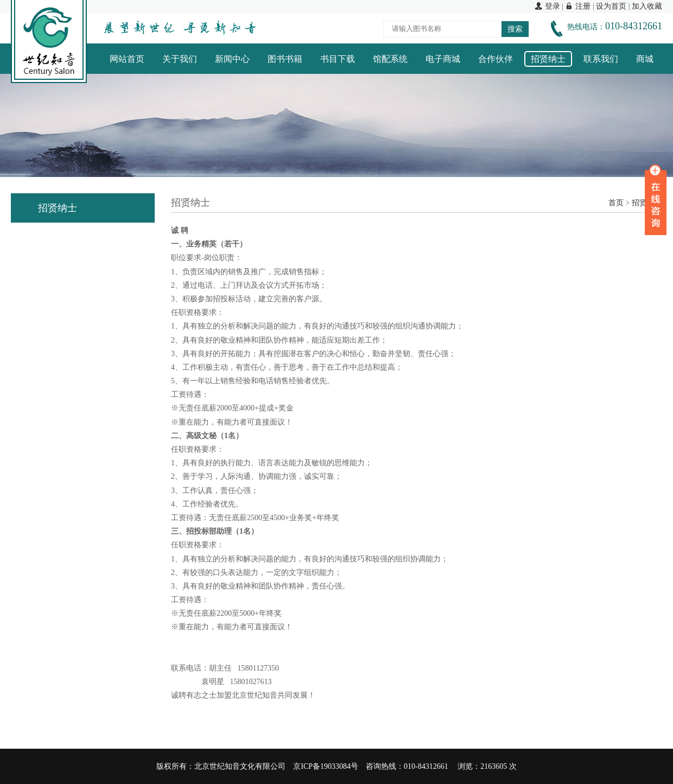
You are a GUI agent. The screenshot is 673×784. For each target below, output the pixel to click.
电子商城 (443, 59)
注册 (578, 6)
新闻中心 (232, 59)
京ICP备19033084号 (326, 766)
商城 (645, 59)
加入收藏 (647, 6)
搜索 (515, 29)
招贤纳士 (548, 59)
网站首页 (127, 59)
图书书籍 (285, 59)
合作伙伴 (496, 59)
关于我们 (180, 59)
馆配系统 (390, 59)
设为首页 (611, 6)
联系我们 (601, 59)
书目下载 (338, 59)
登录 (547, 6)
